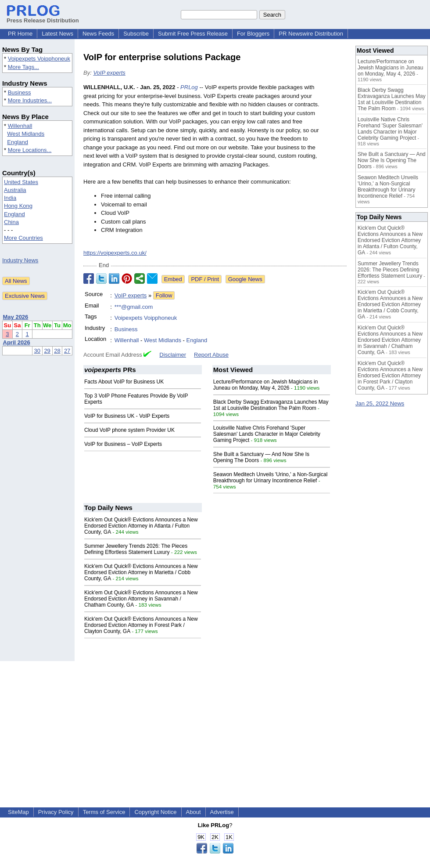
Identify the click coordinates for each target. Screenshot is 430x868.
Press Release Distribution (43, 17)
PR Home (20, 34)
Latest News (57, 34)
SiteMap (18, 812)
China (11, 222)
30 (37, 351)
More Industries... (30, 100)
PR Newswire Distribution (311, 34)
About (193, 812)
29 (47, 351)
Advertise (222, 812)
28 (57, 351)
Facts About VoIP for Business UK (124, 382)
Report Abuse (211, 355)
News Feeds (98, 34)
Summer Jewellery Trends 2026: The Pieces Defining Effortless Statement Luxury (136, 549)
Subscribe (136, 34)
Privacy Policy (56, 812)
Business (20, 92)
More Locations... (30, 150)
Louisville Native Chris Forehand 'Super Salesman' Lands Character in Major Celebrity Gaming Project (267, 434)
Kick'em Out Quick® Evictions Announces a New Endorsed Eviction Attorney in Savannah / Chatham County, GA (141, 599)
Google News (245, 279)
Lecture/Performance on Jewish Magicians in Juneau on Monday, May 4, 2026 (266, 385)
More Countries (23, 238)
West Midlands (26, 134)
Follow (164, 295)
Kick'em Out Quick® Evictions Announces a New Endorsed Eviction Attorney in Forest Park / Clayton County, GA (141, 625)
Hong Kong (18, 206)
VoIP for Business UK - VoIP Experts (127, 416)
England (18, 142)
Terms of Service (104, 812)
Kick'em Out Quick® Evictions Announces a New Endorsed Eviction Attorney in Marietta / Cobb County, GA (141, 572)
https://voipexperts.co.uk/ (115, 253)
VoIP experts (109, 73)
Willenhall (20, 126)
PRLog (189, 87)
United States (21, 182)
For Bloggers (253, 34)
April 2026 (17, 342)
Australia (15, 190)
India (10, 198)
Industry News (20, 260)
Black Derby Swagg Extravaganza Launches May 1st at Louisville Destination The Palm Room (271, 405)
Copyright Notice (155, 812)
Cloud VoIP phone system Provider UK (129, 430)
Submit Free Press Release (193, 34)
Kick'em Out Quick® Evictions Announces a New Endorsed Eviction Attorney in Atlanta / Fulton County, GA (141, 526)
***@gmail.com (134, 307)
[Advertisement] (215, 723)
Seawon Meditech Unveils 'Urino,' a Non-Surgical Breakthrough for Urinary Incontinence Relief (271, 477)
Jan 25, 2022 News (380, 403)
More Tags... (23, 67)
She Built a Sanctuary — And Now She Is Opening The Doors (392, 160)
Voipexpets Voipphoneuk (39, 59)
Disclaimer (173, 355)
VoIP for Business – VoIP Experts (123, 444)
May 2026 (16, 317)
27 (67, 351)
